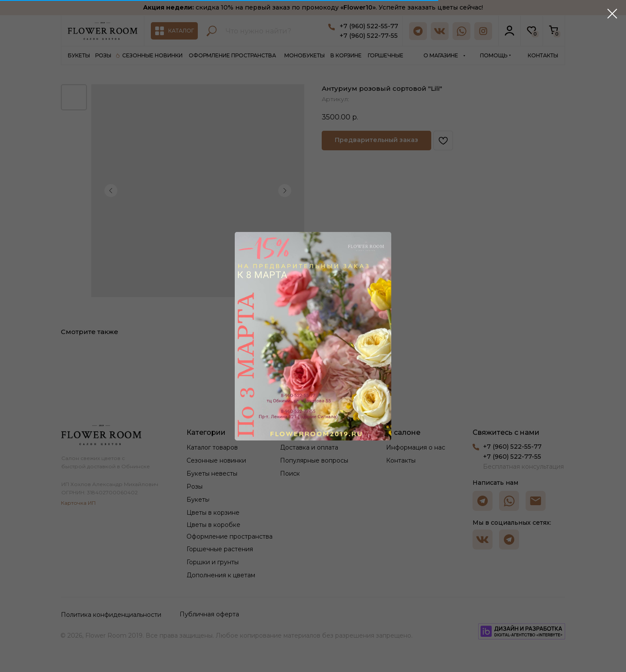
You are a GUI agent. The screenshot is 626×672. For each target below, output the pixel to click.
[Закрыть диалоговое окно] (612, 14)
